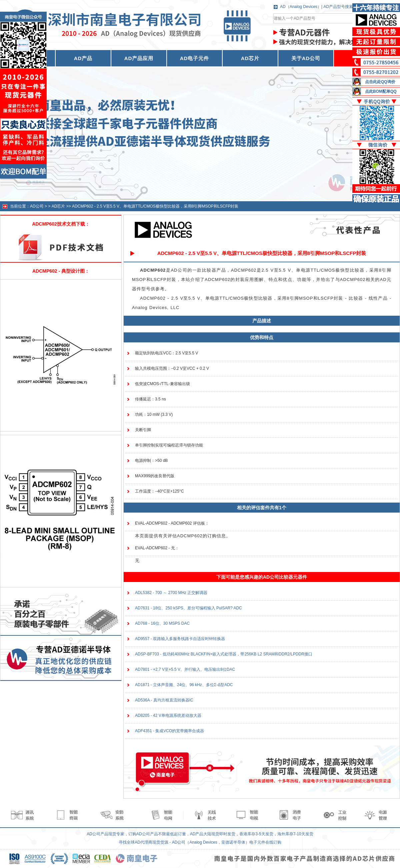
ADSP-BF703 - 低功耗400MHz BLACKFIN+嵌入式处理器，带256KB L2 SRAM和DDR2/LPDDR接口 (224, 654)
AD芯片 (250, 58)
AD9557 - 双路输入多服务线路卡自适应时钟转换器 (180, 639)
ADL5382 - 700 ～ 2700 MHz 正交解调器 (171, 593)
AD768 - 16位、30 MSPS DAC (162, 623)
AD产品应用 (139, 58)
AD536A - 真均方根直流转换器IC (164, 700)
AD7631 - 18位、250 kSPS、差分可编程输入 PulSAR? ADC (188, 608)
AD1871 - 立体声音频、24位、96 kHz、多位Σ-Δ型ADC (184, 685)
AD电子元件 (195, 58)
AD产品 (83, 58)
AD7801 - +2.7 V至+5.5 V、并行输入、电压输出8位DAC (185, 669)
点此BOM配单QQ (381, 91)
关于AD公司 (306, 58)
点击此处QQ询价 (380, 82)
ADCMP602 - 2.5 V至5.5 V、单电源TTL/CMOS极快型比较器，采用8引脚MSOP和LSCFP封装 (155, 206)
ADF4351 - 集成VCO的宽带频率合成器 (169, 731)
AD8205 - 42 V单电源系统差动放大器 (168, 715)
